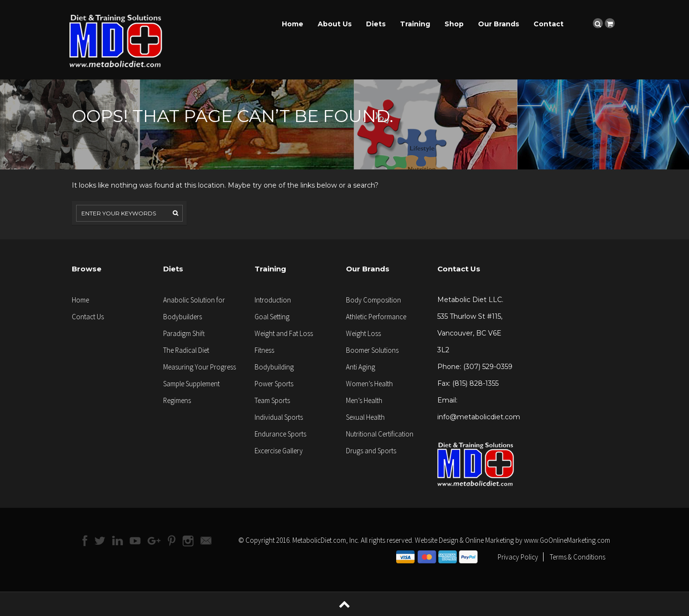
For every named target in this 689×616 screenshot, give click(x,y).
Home (293, 24)
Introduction (273, 300)
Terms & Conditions (578, 557)
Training (415, 24)
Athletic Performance (376, 317)
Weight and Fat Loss (284, 333)
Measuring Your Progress (200, 367)
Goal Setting (272, 317)
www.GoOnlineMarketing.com (567, 540)
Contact (549, 24)
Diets (376, 24)
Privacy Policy (518, 557)
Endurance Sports (280, 434)
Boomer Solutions (372, 350)
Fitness (264, 350)
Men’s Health (364, 400)
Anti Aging (361, 367)
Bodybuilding (274, 367)
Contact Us (88, 317)
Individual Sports (279, 417)
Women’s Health (369, 384)
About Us (335, 24)
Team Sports (272, 400)
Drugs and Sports (371, 451)
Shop (454, 24)
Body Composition (373, 300)
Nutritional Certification (380, 434)
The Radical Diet (186, 350)
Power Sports (274, 384)
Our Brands (499, 24)
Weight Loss (363, 333)
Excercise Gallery (279, 451)
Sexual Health (365, 417)
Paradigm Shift (184, 333)
